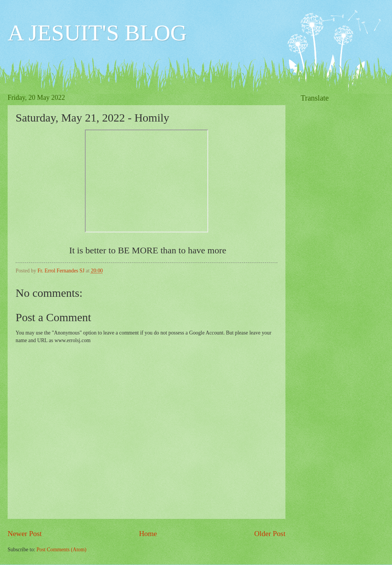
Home (148, 534)
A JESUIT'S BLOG (97, 33)
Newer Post (25, 534)
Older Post (270, 534)
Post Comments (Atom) (61, 550)
